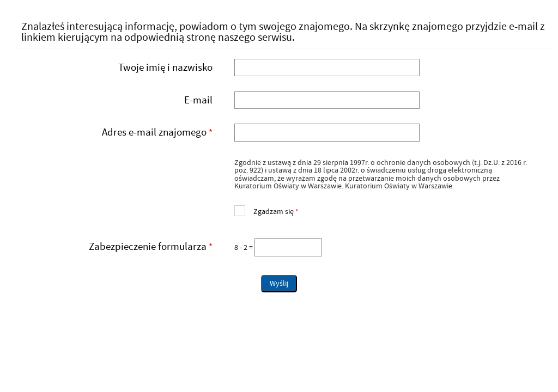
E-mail (198, 100)
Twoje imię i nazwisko (165, 68)
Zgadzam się (266, 210)
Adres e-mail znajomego (118, 133)
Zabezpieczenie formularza (118, 247)
